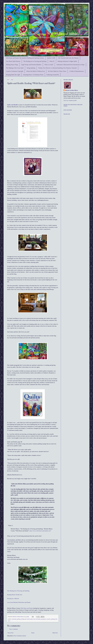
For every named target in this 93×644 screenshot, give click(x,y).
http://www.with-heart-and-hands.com (40, 531)
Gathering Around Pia (53, 75)
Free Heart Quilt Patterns (13, 61)
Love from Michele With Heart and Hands (19, 602)
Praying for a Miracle (13, 598)
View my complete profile (70, 101)
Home (33, 633)
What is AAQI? (49, 65)
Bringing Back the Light (13, 75)
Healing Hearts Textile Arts (15, 595)
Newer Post (11, 633)
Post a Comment (14, 629)
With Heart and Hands (27, 608)
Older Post (55, 633)
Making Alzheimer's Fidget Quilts (67, 61)
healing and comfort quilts (27, 619)
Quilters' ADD (51, 58)
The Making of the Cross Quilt (15, 68)
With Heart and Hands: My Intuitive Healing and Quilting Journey (25, 58)
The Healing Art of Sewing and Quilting (35, 61)
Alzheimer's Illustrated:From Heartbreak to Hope (70, 65)
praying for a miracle (46, 619)
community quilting (16, 619)
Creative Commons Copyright (15, 71)
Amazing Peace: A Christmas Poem (33, 75)
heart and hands (37, 619)
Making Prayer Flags (12, 65)
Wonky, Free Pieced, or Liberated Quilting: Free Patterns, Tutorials (57, 68)
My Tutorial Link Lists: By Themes (68, 58)
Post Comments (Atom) (20, 636)
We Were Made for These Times (57, 71)
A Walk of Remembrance (77, 71)
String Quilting (31, 68)
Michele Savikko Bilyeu (18, 617)
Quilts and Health (12, 105)
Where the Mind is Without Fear (36, 71)
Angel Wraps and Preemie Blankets (31, 65)
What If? (52, 61)
